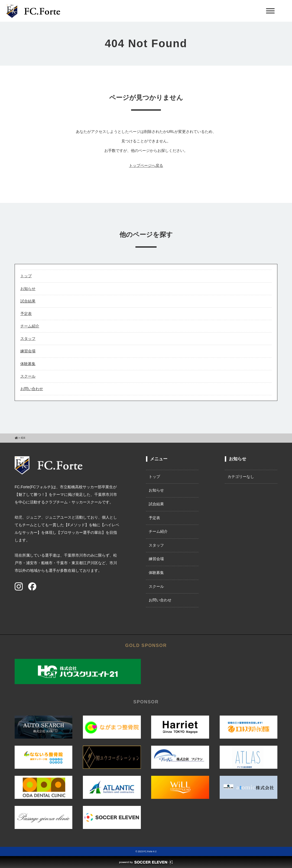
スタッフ (28, 339)
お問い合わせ (32, 389)
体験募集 (28, 364)
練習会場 (28, 351)
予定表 (26, 314)
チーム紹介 (30, 326)
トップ (26, 276)
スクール (28, 376)
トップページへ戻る (146, 165)
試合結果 (28, 301)
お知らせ (28, 289)
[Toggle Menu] (270, 11)
